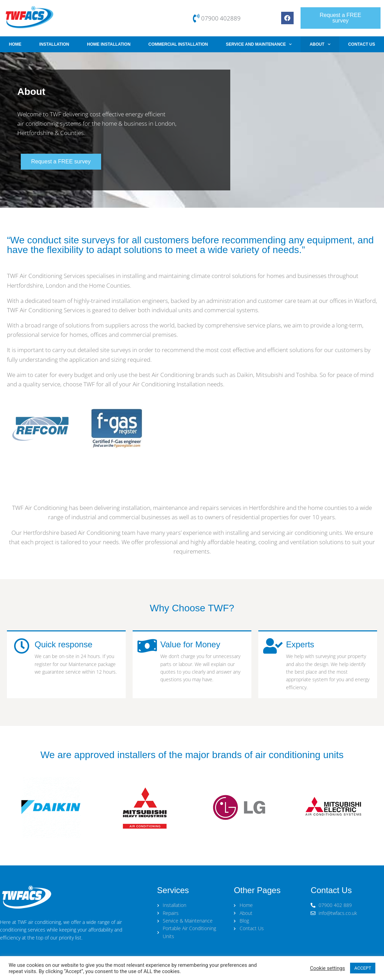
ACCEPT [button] (363, 968)
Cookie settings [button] (327, 968)
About (320, 44)
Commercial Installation (178, 44)
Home (15, 44)
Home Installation (109, 44)
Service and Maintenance (259, 44)
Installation (54, 44)
